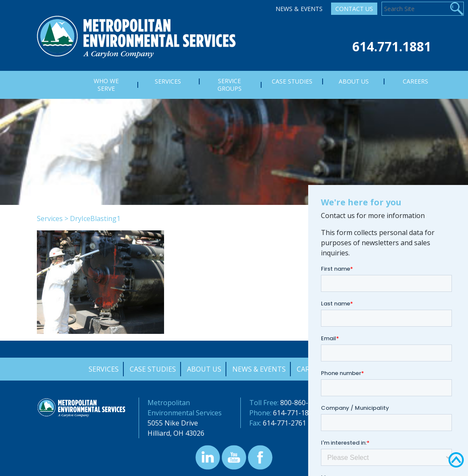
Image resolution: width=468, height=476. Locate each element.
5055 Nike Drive (173, 423)
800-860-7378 (302, 403)
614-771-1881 (295, 413)
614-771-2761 (284, 423)
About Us (204, 369)
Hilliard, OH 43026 (176, 433)
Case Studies (153, 369)
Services (50, 218)
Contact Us (354, 9)
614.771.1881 (392, 46)
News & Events (299, 9)
